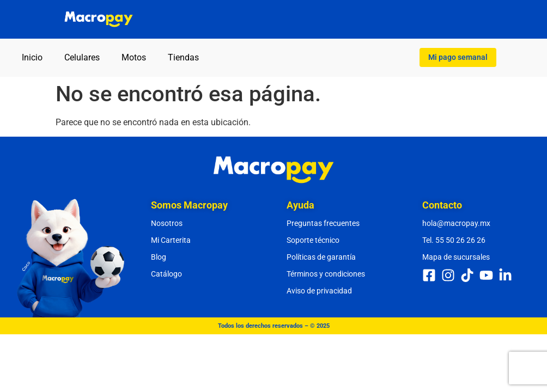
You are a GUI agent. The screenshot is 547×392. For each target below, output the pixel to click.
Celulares (82, 57)
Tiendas (183, 57)
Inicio (32, 57)
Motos (134, 57)
